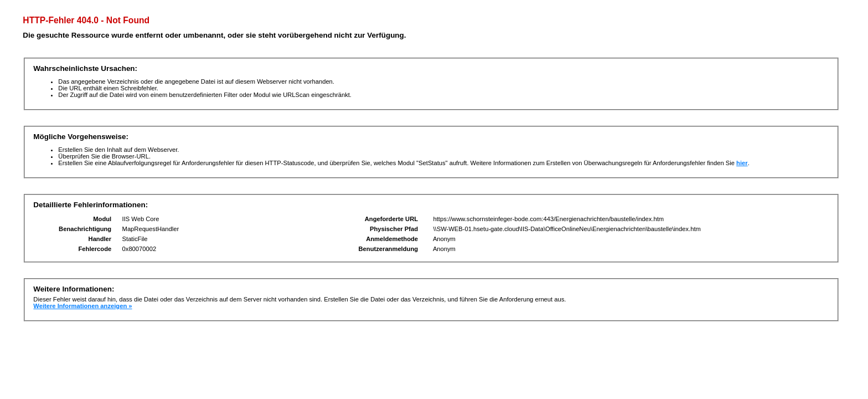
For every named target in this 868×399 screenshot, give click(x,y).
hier (742, 163)
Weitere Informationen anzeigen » (82, 306)
